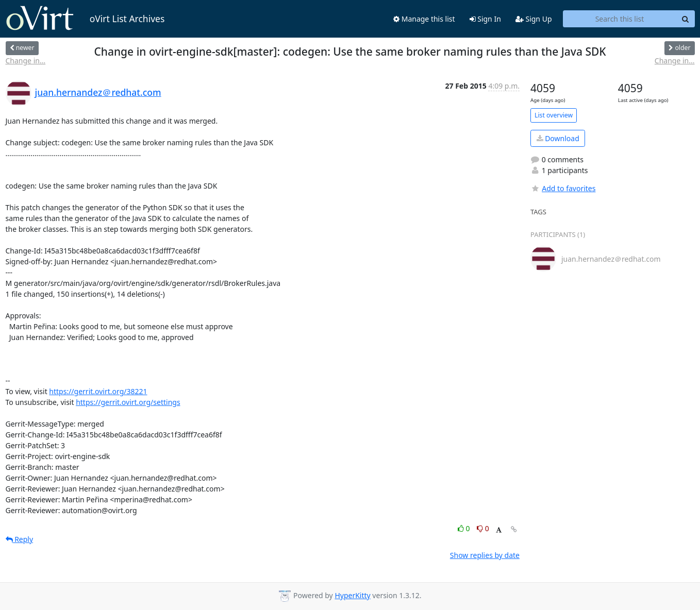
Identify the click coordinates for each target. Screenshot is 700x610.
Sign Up (534, 19)
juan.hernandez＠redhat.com (98, 92)
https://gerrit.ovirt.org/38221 (98, 391)
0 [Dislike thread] (483, 528)
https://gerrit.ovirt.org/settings (128, 402)
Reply (20, 539)
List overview (554, 115)
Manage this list (424, 19)
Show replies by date (485, 555)
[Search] (686, 19)
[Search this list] (620, 19)
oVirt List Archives (85, 19)
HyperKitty (352, 595)
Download (558, 138)
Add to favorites (563, 188)
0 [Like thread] (465, 528)
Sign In (485, 19)
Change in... (26, 61)
